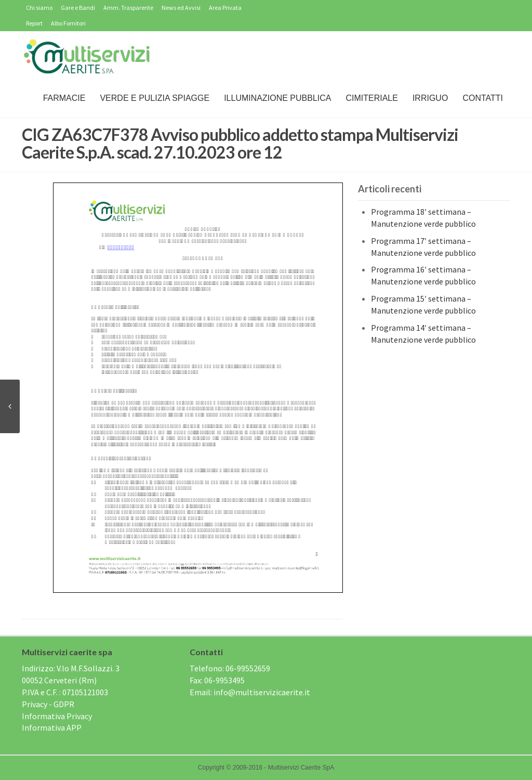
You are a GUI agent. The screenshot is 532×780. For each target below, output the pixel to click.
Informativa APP (52, 727)
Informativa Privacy (57, 716)
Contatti (483, 98)
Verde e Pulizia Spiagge (155, 98)
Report (34, 23)
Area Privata (225, 8)
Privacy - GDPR (48, 704)
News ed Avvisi (181, 8)
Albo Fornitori (68, 23)
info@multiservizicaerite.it (262, 692)
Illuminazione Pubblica (277, 98)
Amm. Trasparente (128, 8)
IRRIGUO (430, 98)
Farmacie (64, 98)
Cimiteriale (371, 98)
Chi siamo (39, 8)
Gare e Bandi (78, 8)
